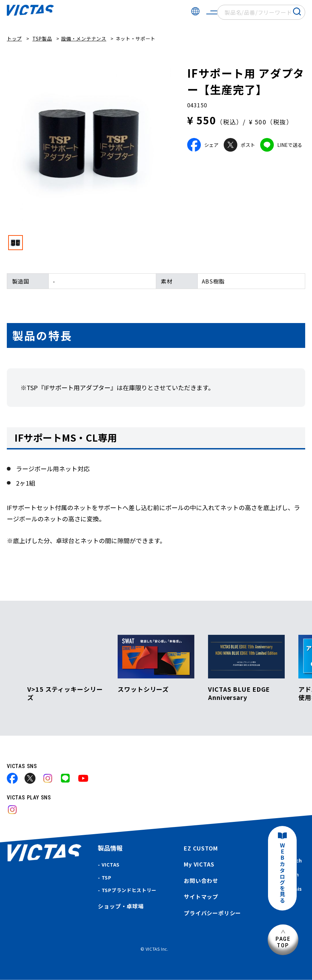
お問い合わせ (201, 881)
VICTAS (111, 864)
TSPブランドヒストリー (129, 890)
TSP (107, 877)
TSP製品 (42, 39)
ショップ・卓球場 (121, 906)
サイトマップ (201, 897)
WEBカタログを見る (282, 873)
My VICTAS (199, 864)
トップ (14, 39)
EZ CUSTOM (201, 848)
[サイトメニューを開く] (212, 12)
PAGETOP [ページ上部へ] (283, 942)
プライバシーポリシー (212, 913)
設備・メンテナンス (84, 39)
